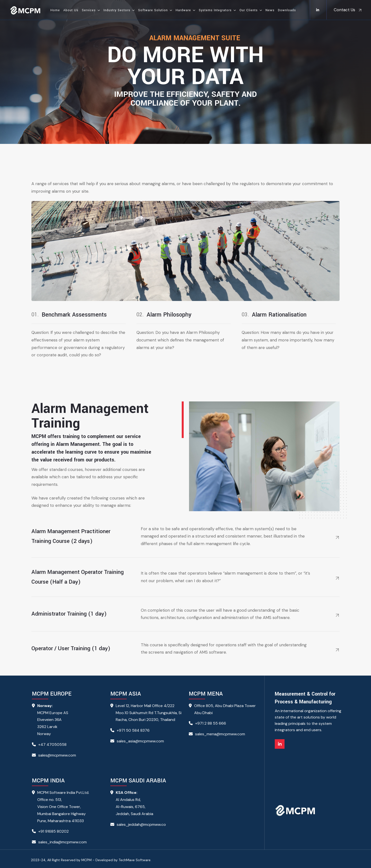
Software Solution (153, 10)
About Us (71, 10)
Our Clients (249, 10)
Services (89, 10)
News (270, 10)
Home (55, 10)
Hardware (183, 10)
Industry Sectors (117, 10)
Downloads (287, 10)
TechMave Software (135, 860)
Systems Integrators (215, 10)
